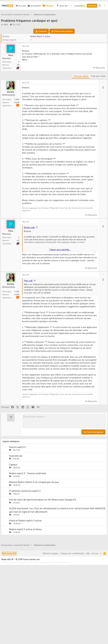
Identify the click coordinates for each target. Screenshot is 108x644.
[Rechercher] (100, 6)
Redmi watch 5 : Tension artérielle (28, 513)
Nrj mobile (19, 106)
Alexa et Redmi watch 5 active (26, 560)
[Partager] (103, 86)
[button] (54, 6)
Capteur (14, 504)
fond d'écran (16, 495)
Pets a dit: (29, 320)
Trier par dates (80, 116)
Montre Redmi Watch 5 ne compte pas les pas (34, 522)
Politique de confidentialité (72, 632)
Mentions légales (51, 632)
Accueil (95, 632)
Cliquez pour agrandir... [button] (60, 289)
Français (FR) (9, 632)
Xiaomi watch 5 (18, 487)
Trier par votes (98, 116)
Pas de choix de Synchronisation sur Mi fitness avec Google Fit (43, 539)
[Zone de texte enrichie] (64, 461)
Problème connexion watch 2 (25, 530)
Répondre (100, 107)
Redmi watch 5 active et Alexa (26, 569)
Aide (88, 632)
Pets (6, 64)
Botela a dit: (30, 267)
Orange (19, 144)
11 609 (17, 142)
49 (18, 104)
